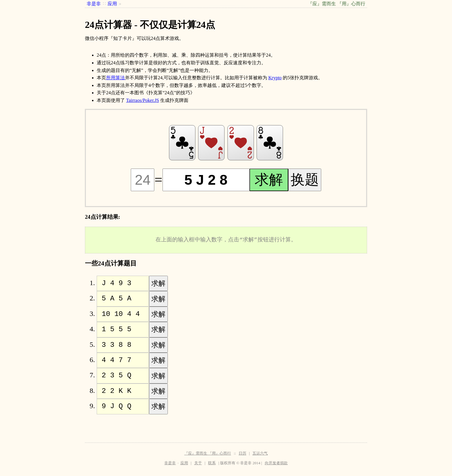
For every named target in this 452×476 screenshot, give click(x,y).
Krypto (275, 78)
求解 (269, 180)
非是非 (170, 463)
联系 (212, 463)
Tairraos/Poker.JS (143, 100)
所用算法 (115, 78)
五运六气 (260, 453)
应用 (184, 463)
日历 (242, 453)
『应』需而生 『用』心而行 (208, 453)
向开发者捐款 (276, 463)
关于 (198, 463)
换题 (305, 180)
